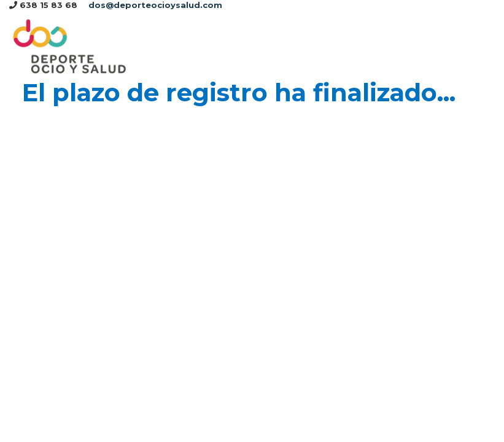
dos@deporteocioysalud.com (155, 5)
